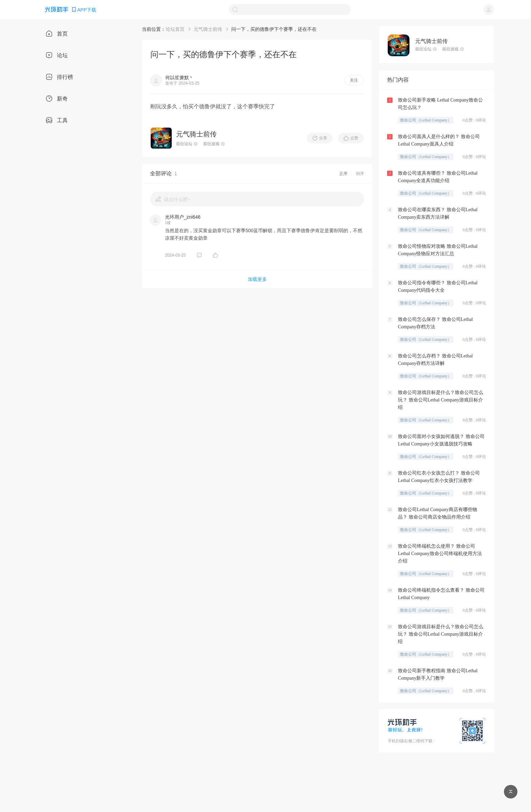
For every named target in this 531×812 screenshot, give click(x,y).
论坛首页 (175, 29)
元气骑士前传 (208, 29)
